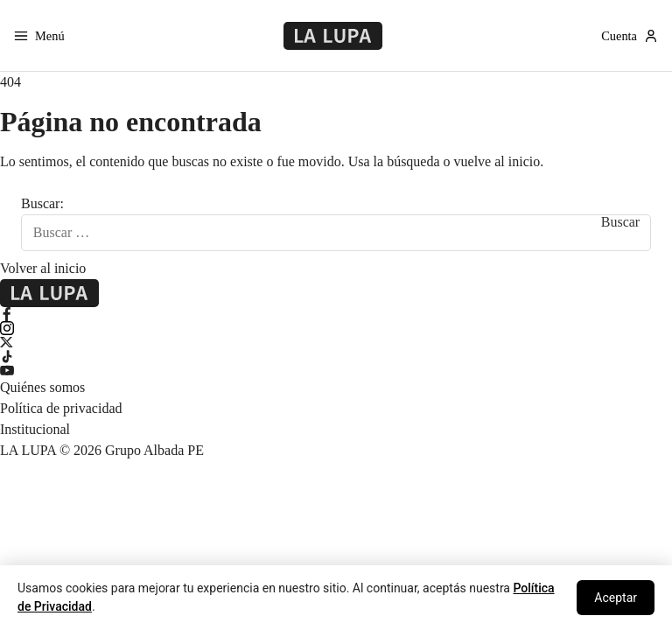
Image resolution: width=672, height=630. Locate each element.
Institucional (35, 429)
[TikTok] (336, 356)
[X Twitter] (336, 342)
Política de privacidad (61, 408)
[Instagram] (336, 328)
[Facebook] (336, 314)
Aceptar (616, 598)
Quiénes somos (42, 387)
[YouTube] (336, 370)
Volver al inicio (43, 268)
